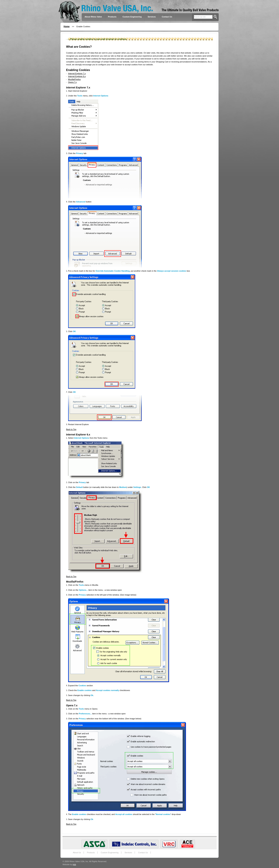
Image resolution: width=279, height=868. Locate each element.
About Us (77, 853)
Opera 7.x (72, 82)
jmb (74, 864)
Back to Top (71, 429)
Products (91, 853)
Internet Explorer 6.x (77, 76)
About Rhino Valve (93, 17)
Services (152, 17)
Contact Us (167, 17)
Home (67, 27)
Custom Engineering (110, 853)
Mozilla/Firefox (74, 79)
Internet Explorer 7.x (77, 73)
